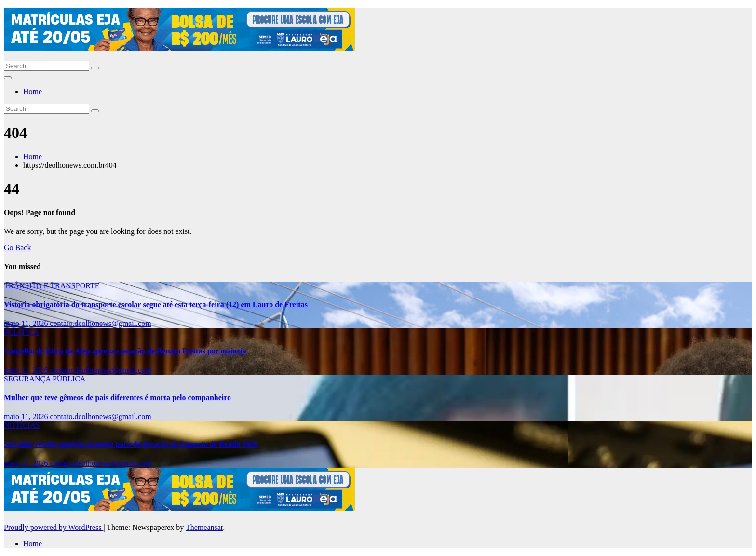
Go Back (17, 248)
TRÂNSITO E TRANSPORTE (52, 286)
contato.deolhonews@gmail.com (100, 323)
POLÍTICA (21, 332)
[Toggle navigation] (8, 78)
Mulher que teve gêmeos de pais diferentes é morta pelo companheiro (117, 398)
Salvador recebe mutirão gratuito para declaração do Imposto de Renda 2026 (131, 444)
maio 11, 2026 (27, 323)
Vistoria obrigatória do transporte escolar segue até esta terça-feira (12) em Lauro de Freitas (156, 305)
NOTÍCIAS (22, 425)
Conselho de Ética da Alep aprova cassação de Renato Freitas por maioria (125, 351)
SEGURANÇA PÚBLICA (45, 379)
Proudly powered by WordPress (54, 527)
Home (33, 91)
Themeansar (204, 527)
